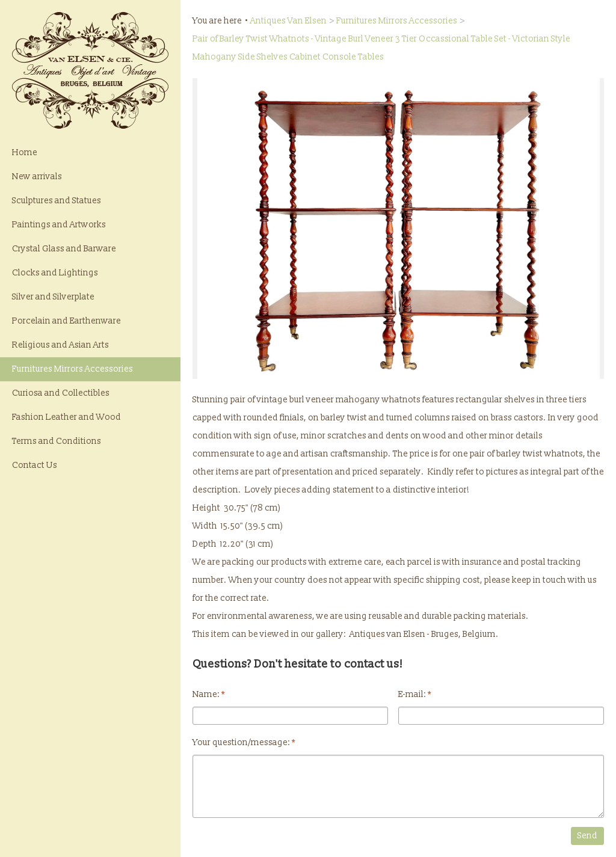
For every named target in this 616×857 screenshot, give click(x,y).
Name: (209, 694)
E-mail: (415, 694)
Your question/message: (244, 742)
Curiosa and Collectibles (61, 393)
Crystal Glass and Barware (64, 249)
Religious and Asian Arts (60, 345)
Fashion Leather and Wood (66, 417)
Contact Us (35, 465)
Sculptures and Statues (57, 201)
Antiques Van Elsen (288, 21)
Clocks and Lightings (55, 273)
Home (25, 152)
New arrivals (37, 177)
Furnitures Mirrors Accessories (72, 369)
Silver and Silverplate (53, 297)
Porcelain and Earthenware (66, 321)
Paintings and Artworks (59, 225)
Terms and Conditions (57, 441)
